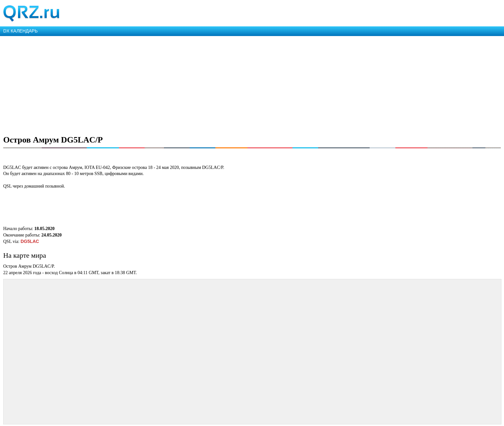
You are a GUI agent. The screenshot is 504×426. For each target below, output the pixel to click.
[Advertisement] (193, 84)
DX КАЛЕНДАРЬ (20, 31)
